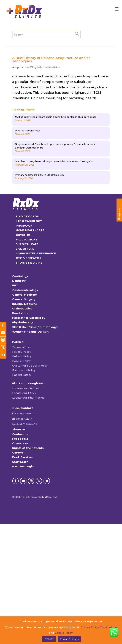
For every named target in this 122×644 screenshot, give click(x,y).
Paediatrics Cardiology (29, 318)
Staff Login (20, 462)
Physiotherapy (23, 322)
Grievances (20, 443)
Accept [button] (49, 639)
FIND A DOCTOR (27, 216)
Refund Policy (22, 356)
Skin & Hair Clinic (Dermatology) (35, 327)
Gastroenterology (25, 290)
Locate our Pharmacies (28, 398)
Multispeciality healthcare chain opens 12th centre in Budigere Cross (56, 117)
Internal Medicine (49, 67)
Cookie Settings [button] (69, 639)
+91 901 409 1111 (25, 413)
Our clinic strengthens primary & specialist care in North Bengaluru (55, 161)
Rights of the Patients (28, 448)
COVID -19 (23, 235)
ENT (15, 285)
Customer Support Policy (30, 366)
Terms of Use (21, 347)
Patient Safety (22, 375)
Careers (18, 453)
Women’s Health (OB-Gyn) (31, 332)
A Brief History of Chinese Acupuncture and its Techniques (51, 60)
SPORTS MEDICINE (29, 263)
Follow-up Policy (24, 370)
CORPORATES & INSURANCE (36, 253)
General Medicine (25, 295)
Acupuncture (21, 67)
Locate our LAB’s (24, 393)
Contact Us (20, 434)
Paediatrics (20, 313)
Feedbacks (20, 439)
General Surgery (24, 299)
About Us (19, 429)
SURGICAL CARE (27, 244)
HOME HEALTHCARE (30, 230)
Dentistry (19, 281)
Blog (33, 67)
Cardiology (20, 276)
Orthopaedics (22, 308)
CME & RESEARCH (28, 258)
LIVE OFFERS (25, 249)
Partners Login (23, 466)
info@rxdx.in (24, 419)
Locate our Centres (26, 388)
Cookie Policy (21, 361)
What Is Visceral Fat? (28, 131)
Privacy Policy (22, 352)
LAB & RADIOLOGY (29, 221)
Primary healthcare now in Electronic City (39, 175)
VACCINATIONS (27, 239)
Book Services (22, 457)
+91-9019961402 (26, 424)
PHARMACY (24, 226)
